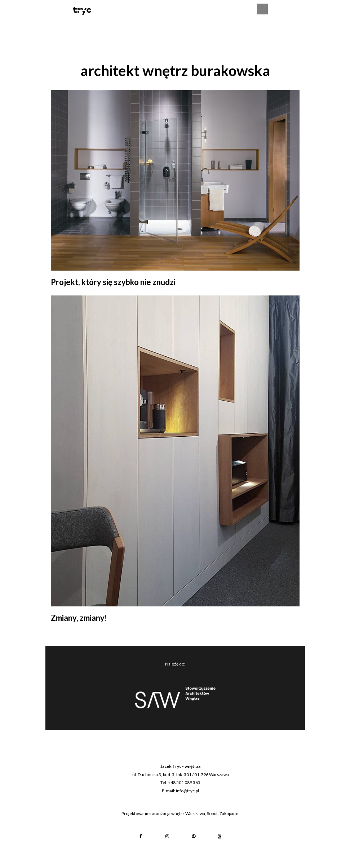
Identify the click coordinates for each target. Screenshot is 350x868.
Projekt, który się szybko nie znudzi (113, 282)
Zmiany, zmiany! (79, 618)
